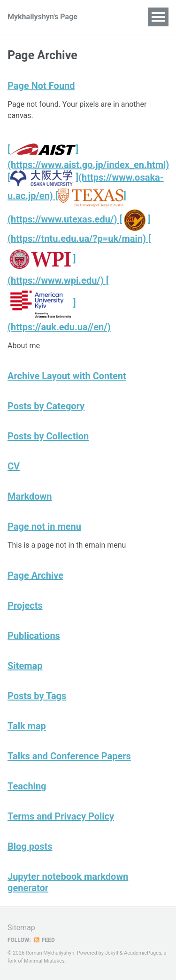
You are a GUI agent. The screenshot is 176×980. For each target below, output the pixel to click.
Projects (25, 606)
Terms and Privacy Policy (61, 816)
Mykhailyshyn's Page (42, 17)
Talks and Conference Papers (69, 756)
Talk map (27, 726)
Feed (44, 940)
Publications (34, 636)
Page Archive (35, 575)
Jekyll (112, 953)
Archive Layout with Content (67, 376)
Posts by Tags (37, 696)
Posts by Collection (48, 436)
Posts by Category (46, 406)
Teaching (27, 786)
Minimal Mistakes (44, 961)
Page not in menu (44, 526)
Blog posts (30, 846)
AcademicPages (143, 953)
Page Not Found (41, 86)
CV (14, 466)
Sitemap (25, 666)
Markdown (30, 496)
